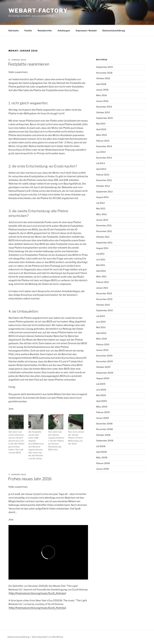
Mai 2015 (101, 124)
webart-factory (38, 11)
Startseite (14, 30)
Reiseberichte (45, 30)
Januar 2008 (102, 469)
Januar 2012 (102, 220)
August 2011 (102, 248)
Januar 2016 (102, 101)
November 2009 (104, 361)
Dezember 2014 (104, 146)
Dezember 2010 (104, 293)
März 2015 (102, 135)
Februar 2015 (103, 141)
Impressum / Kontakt (86, 30)
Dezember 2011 (104, 225)
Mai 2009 (101, 395)
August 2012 (102, 197)
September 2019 (104, 67)
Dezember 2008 (104, 424)
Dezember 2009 (104, 356)
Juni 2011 (101, 259)
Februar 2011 (103, 282)
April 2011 (101, 271)
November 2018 (104, 73)
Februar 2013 (103, 175)
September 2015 (104, 118)
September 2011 (104, 243)
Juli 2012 (100, 203)
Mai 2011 (101, 265)
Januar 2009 (102, 418)
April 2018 (101, 84)
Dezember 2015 (104, 107)
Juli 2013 (101, 163)
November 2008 (104, 429)
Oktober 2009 (103, 367)
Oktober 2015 (103, 112)
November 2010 (104, 299)
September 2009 (105, 373)
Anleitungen (64, 30)
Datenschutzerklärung (114, 30)
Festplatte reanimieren (29, 64)
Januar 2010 (102, 350)
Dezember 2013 (104, 158)
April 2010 (101, 333)
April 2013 (101, 169)
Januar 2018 (102, 90)
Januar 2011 (102, 288)
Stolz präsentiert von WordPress (47, 637)
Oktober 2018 (103, 78)
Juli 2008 (101, 446)
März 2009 (102, 407)
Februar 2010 (103, 344)
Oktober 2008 (103, 435)
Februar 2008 (103, 463)
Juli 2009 (101, 384)
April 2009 (101, 401)
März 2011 (101, 276)
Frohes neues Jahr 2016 (30, 479)
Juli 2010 (101, 316)
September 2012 (104, 192)
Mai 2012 (101, 208)
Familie (28, 30)
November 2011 (104, 231)
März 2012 (101, 214)
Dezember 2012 (104, 180)
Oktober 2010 (103, 305)
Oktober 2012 (103, 186)
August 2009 (103, 378)
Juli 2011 (100, 254)
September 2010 (105, 310)
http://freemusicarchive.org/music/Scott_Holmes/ (37, 593)
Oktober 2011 (103, 237)
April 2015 (101, 129)
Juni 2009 (101, 390)
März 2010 (102, 339)
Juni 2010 (101, 322)
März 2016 (102, 95)
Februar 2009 (103, 412)
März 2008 (102, 457)
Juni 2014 (101, 152)
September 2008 (105, 441)
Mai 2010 (101, 327)
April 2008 (101, 452)
